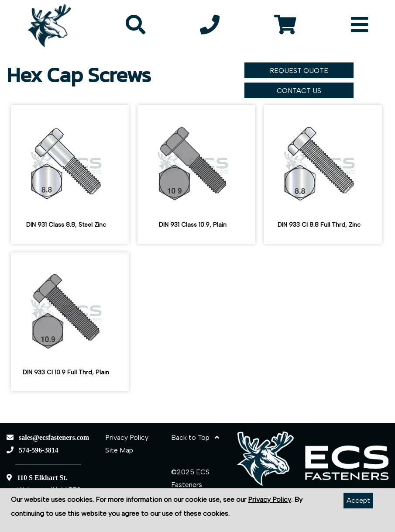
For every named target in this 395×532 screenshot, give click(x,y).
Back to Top (195, 437)
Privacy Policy (127, 437)
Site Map (119, 450)
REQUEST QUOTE (299, 71)
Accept (358, 500)
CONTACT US (299, 91)
